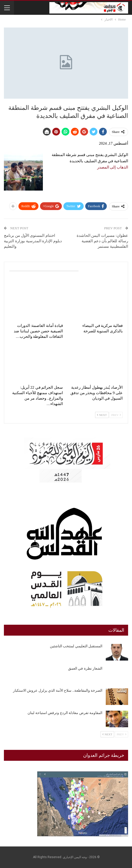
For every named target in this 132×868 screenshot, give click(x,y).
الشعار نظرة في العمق (85, 668)
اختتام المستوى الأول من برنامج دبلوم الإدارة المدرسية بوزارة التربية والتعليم (33, 241)
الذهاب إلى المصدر (113, 167)
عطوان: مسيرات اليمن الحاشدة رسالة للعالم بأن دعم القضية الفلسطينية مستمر (102, 241)
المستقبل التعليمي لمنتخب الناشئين (76, 646)
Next (102, 415)
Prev (116, 415)
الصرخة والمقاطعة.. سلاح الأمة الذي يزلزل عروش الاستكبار (58, 691)
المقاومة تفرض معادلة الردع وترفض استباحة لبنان (65, 713)
